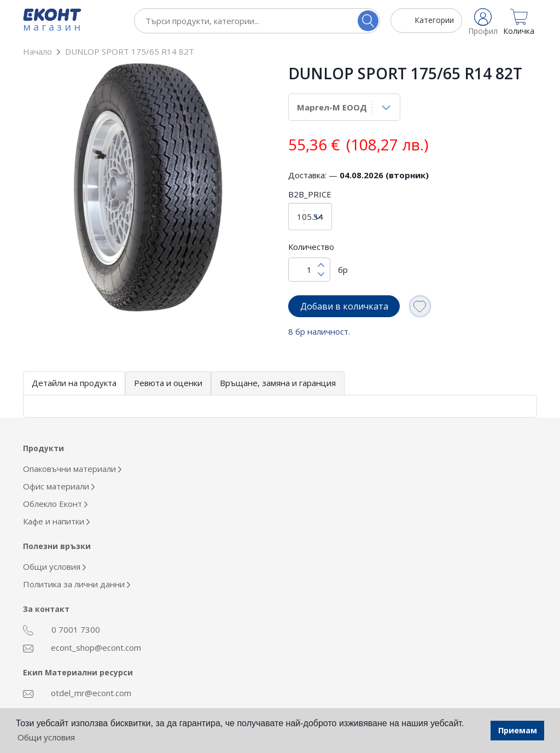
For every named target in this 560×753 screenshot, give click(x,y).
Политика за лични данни (77, 584)
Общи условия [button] (46, 737)
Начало (37, 51)
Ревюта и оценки (168, 383)
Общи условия (54, 567)
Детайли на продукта (74, 383)
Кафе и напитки (56, 521)
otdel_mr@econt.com (77, 693)
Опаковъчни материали (72, 469)
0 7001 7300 (62, 630)
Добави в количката (344, 306)
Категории (434, 20)
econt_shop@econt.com (82, 647)
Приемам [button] (518, 730)
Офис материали (59, 486)
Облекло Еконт (55, 504)
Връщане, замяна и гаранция (278, 383)
